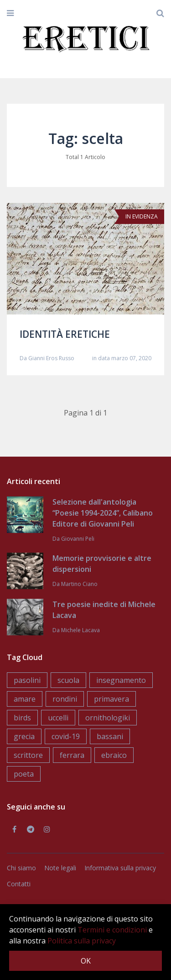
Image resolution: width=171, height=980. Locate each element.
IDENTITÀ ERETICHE (65, 334)
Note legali (60, 868)
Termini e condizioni (112, 930)
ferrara (72, 755)
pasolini (27, 680)
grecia (24, 736)
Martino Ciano (79, 584)
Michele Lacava (80, 630)
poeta (24, 774)
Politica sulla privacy (82, 941)
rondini (65, 699)
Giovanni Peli (78, 539)
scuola (68, 680)
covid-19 (66, 736)
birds (22, 718)
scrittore (28, 755)
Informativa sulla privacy (120, 868)
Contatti (19, 884)
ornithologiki (108, 718)
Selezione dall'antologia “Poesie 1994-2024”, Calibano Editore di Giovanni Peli (103, 513)
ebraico (114, 755)
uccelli (58, 718)
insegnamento (121, 680)
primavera (111, 699)
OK (86, 961)
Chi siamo (21, 868)
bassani (110, 736)
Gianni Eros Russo (51, 358)
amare (25, 699)
